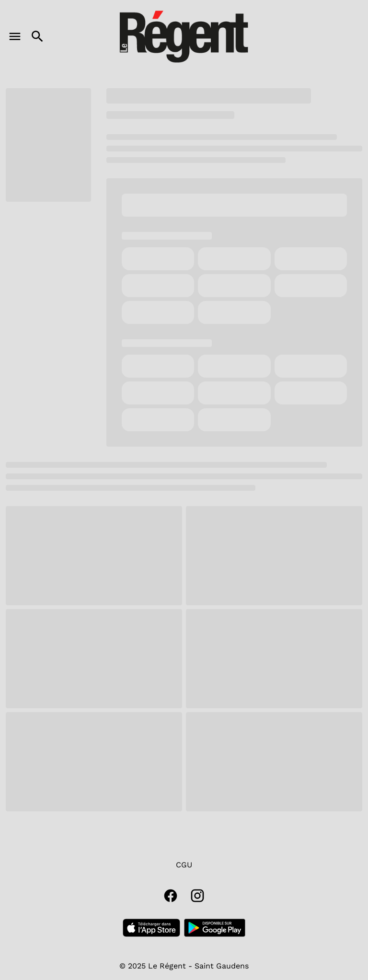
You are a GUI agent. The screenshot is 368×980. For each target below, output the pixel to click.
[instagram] (197, 896)
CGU (184, 865)
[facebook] (171, 896)
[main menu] (15, 36)
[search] (37, 36)
